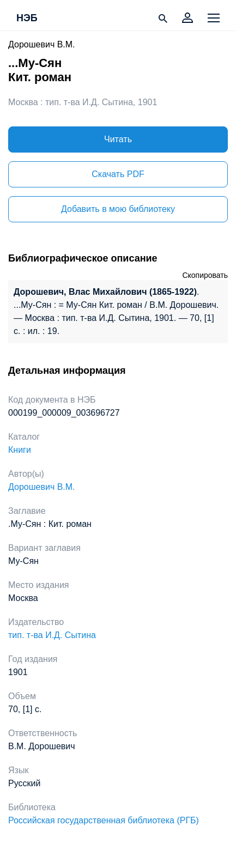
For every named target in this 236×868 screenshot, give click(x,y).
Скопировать (205, 275)
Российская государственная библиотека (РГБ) (104, 820)
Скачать (118, 174)
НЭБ (27, 19)
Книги (20, 450)
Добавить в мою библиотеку (118, 209)
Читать (118, 139)
